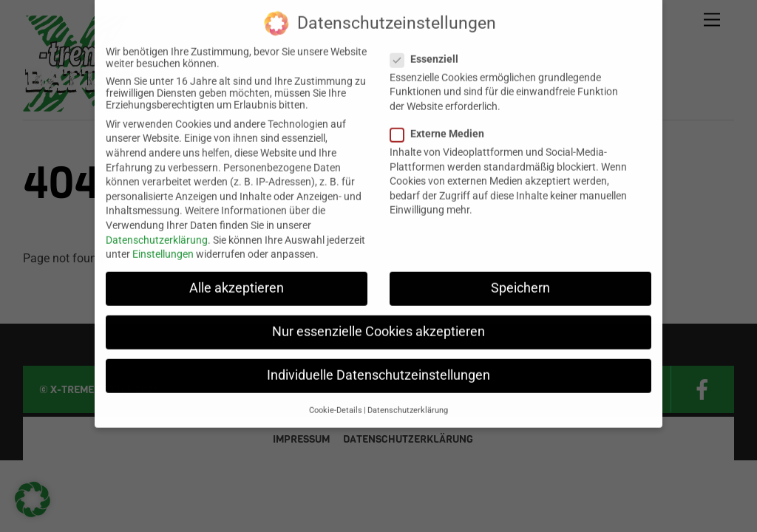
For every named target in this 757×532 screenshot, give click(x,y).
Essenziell (431, 49)
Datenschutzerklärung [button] (408, 400)
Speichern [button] (520, 278)
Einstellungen (163, 244)
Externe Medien (444, 123)
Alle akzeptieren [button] (237, 278)
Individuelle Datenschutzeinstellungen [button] (378, 366)
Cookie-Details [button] (336, 400)
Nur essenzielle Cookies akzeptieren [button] (378, 321)
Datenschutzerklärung (157, 230)
